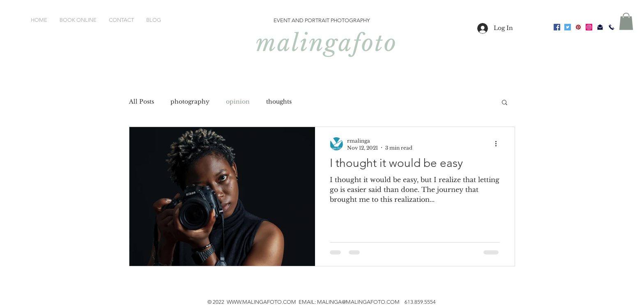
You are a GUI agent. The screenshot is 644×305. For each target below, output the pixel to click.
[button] (626, 21)
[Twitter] (568, 27)
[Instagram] (589, 27)
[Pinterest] (578, 27)
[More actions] (499, 144)
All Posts (141, 102)
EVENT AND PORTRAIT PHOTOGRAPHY (322, 20)
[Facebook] (557, 27)
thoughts (279, 102)
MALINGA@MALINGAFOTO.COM (358, 302)
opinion (238, 102)
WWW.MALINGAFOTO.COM (261, 302)
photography (190, 102)
